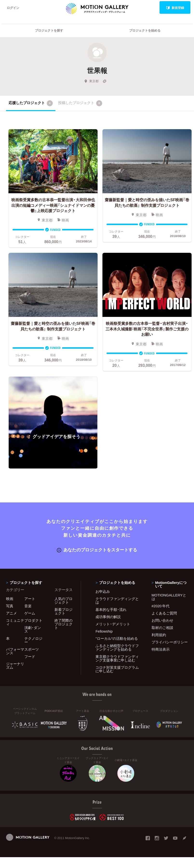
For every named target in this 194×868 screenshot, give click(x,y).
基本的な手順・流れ (111, 609)
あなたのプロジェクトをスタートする (97, 550)
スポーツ (32, 649)
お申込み (103, 591)
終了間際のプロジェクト (64, 624)
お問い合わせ (162, 620)
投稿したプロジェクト (80, 103)
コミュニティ (15, 622)
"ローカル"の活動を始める (117, 638)
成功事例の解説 (108, 617)
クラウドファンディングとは (117, 600)
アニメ (11, 613)
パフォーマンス (15, 651)
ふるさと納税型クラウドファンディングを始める (117, 647)
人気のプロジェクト (64, 600)
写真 (10, 606)
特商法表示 (161, 649)
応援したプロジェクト (31, 103)
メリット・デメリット (113, 624)
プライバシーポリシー (170, 642)
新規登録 (175, 8)
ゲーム (30, 613)
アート (30, 599)
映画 (10, 599)
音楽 (28, 606)
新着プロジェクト (64, 611)
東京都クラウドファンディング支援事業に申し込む (117, 658)
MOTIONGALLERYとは (169, 597)
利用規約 (159, 635)
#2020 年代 (161, 606)
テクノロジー (33, 640)
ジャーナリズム (15, 665)
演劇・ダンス (33, 629)
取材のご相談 (162, 628)
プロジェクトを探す (49, 30)
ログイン (13, 8)
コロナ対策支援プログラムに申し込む (117, 669)
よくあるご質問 (164, 613)
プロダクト (33, 620)
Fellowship (104, 631)
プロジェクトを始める (145, 30)
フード (30, 656)
